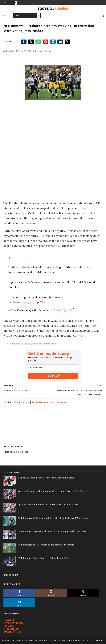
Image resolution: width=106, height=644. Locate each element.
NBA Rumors (21, 402)
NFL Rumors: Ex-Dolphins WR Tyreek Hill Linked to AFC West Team (53, 518)
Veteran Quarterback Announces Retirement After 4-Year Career (53, 491)
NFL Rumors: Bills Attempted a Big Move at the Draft (46, 545)
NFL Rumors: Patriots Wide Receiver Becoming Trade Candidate (52, 531)
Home (5, 16)
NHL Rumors (60, 402)
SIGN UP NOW (53, 376)
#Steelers (26, 267)
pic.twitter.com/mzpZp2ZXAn (28, 302)
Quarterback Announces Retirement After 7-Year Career (48, 504)
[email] (53, 367)
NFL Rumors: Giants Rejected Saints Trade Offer (44, 558)
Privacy (9, 626)
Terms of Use (12, 631)
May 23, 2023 (64, 310)
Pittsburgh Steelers (44, 51)
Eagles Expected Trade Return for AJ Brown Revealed (46, 478)
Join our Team (13, 623)
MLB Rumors (40, 402)
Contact (9, 620)
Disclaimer (11, 629)
